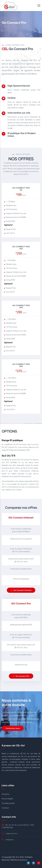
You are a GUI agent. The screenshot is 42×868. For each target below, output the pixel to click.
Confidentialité (8, 803)
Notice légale (7, 799)
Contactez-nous (13, 728)
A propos (5, 794)
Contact (5, 808)
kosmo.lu (24, 860)
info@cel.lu (8, 840)
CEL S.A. (16, 857)
